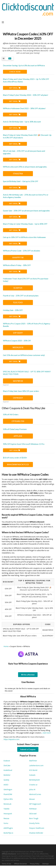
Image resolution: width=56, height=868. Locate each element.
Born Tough (34, 818)
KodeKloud (8, 770)
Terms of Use (6, 864)
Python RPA (8, 799)
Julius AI (32, 789)
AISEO (6, 785)
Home (6, 646)
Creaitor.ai (33, 785)
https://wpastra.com (11, 739)
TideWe (6, 809)
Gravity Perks (34, 823)
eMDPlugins (8, 828)
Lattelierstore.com (36, 765)
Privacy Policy (35, 864)
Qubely (6, 780)
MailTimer (33, 761)
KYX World (33, 770)
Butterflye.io (8, 833)
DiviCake (7, 765)
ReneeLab (7, 804)
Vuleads (32, 775)
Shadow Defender (36, 833)
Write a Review (28, 675)
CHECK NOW (15, 72)
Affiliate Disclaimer (21, 864)
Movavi (32, 799)
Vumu (6, 823)
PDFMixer (33, 809)
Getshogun (8, 789)
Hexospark (8, 814)
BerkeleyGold (34, 780)
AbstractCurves (35, 794)
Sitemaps (46, 864)
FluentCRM (8, 794)
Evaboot (7, 761)
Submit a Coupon (28, 749)
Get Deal (15, 88)
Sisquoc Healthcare (37, 828)
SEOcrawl (33, 814)
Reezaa (6, 818)
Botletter (7, 775)
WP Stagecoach (35, 804)
